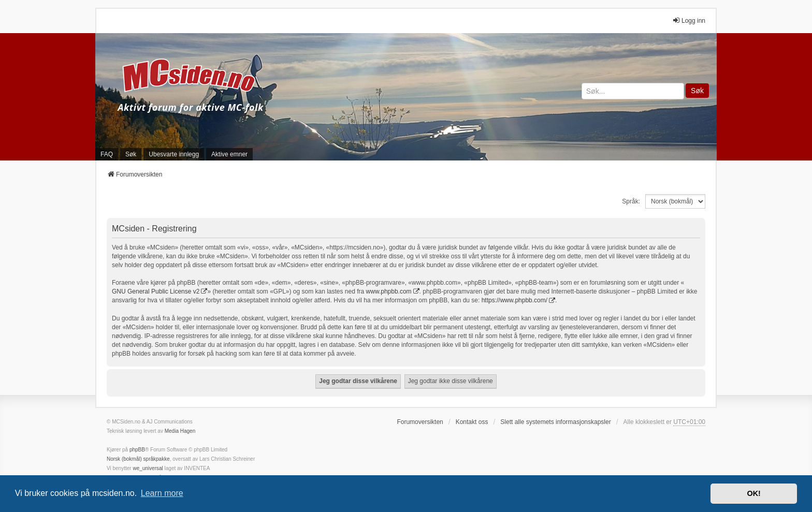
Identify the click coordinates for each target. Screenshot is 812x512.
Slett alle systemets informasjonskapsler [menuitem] (555, 422)
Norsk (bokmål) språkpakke (138, 459)
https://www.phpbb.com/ (514, 300)
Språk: (631, 201)
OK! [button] (753, 493)
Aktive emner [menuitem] (229, 154)
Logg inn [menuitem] (689, 20)
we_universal (148, 468)
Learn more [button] (162, 493)
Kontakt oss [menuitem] (472, 422)
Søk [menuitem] (131, 154)
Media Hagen (180, 431)
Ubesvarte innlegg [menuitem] (174, 154)
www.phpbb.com (389, 291)
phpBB (137, 450)
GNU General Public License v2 (156, 291)
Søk (697, 91)
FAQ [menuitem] (107, 154)
